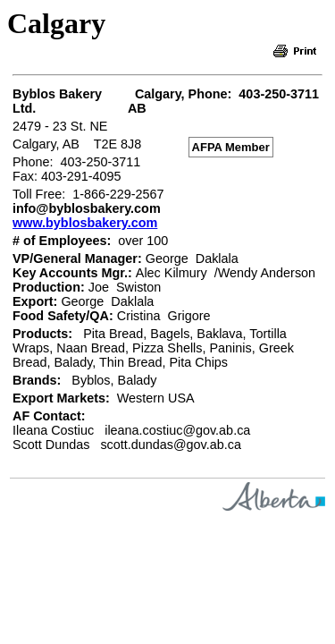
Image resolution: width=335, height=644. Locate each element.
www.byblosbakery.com (85, 223)
